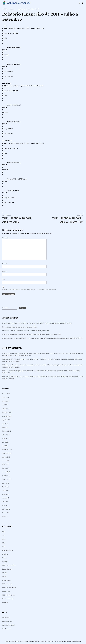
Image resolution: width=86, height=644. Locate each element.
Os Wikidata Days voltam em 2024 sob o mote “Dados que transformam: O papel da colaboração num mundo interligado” (37, 323)
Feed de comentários (8, 625)
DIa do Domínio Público (9, 565)
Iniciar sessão (6, 618)
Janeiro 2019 (6, 472)
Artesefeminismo (7, 551)
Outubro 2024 (6, 394)
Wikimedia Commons (8, 595)
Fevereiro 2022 (7, 431)
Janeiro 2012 (6, 509)
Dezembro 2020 (7, 450)
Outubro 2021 (6, 439)
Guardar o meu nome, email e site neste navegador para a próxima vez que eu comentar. (29, 290)
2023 (4, 543)
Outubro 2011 (6, 513)
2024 (4, 547)
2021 (4, 536)
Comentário (6, 238)
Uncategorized (34, 9)
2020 (4, 532)
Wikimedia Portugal (18, 3)
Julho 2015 (6, 498)
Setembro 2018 (7, 479)
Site (3, 279)
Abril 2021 (5, 446)
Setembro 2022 (7, 416)
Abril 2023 (5, 405)
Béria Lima (23, 9)
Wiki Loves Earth (7, 584)
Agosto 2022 (6, 420)
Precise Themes (53, 641)
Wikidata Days (6, 591)
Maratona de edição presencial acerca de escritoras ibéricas (20, 327)
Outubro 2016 (6, 494)
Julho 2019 (6, 461)
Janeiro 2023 (6, 409)
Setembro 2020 (7, 453)
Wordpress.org (76, 641)
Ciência (4, 558)
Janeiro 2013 (6, 502)
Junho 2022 (6, 424)
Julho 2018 (6, 483)
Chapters (5, 554)
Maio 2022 (5, 427)
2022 (4, 539)
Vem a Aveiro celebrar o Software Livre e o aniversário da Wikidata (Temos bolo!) (26, 331)
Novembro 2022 (7, 413)
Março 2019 (6, 468)
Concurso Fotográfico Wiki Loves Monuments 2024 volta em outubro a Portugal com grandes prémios (32, 335)
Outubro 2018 (6, 476)
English (4, 573)
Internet (5, 577)
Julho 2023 (6, 398)
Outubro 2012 (6, 506)
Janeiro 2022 (6, 435)
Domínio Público (7, 569)
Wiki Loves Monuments (9, 588)
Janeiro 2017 (6, 491)
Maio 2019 (5, 465)
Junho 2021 (6, 442)
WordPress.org (7, 629)
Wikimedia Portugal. (22, 641)
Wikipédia (5, 603)
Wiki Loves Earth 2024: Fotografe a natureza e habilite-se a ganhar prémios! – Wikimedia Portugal (31, 359)
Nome (5, 264)
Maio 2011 (5, 517)
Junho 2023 (6, 401)
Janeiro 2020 (6, 457)
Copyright (5, 562)
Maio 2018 (5, 487)
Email (4, 272)
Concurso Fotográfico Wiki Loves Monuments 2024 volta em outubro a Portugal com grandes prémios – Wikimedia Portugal (38, 353)
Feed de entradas (7, 622)
